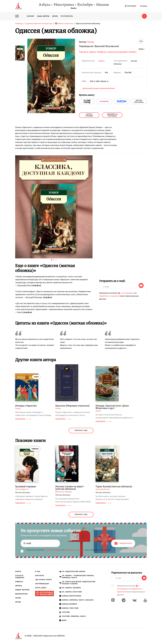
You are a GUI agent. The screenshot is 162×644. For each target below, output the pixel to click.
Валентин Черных (64, 492)
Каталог (31, 16)
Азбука (44, 5)
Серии (55, 16)
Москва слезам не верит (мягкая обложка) (70, 488)
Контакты (40, 576)
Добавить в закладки (112, 115)
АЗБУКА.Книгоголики (72, 596)
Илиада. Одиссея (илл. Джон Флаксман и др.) (112, 407)
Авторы (19, 586)
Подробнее (23, 419)
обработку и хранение (109, 296)
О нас (38, 572)
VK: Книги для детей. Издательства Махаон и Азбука (79, 583)
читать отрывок (89, 115)
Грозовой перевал (26, 486)
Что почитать (67, 16)
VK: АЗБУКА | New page (72, 592)
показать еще (81, 430)
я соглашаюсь (127, 293)
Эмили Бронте (22, 489)
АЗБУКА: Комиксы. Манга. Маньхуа (78, 600)
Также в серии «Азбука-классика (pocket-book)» (108, 52)
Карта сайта (41, 588)
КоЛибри (85, 5)
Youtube (66, 612)
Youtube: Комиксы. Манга (74, 616)
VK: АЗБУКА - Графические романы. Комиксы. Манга (78, 577)
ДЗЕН (64, 620)
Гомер (91, 42)
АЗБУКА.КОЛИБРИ (69, 604)
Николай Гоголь (103, 489)
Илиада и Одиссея (26, 406)
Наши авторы (43, 16)
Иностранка (64, 5)
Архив (18, 602)
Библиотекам (21, 594)
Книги (74, 8)
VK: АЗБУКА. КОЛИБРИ (71, 588)
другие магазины (139, 101)
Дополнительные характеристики (99, 89)
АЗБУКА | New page (70, 608)
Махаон (102, 5)
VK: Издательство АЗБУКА (74, 572)
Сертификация (42, 584)
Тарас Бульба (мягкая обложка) (114, 486)
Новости (19, 582)
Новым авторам (22, 590)
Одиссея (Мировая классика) (72, 406)
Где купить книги (43, 580)
